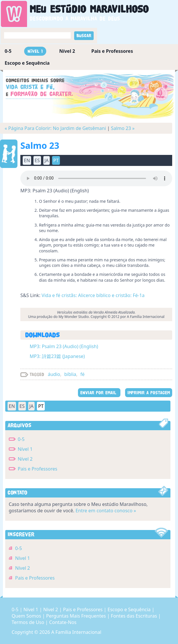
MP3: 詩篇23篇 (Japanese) (57, 356)
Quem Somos (27, 616)
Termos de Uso (29, 622)
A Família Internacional (76, 632)
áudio (54, 374)
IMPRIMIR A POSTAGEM (149, 393)
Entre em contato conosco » (106, 511)
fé (82, 374)
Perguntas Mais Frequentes (76, 616)
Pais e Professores (112, 51)
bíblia (70, 374)
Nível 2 (67, 51)
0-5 (8, 51)
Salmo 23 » (123, 128)
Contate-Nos (63, 622)
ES (37, 160)
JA (47, 160)
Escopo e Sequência (27, 63)
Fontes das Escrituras (135, 616)
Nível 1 (35, 51)
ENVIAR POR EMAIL (99, 393)
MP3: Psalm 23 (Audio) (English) (64, 346)
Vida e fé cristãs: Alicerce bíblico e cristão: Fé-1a (93, 295)
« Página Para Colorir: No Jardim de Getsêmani (55, 128)
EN (27, 160)
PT (56, 160)
